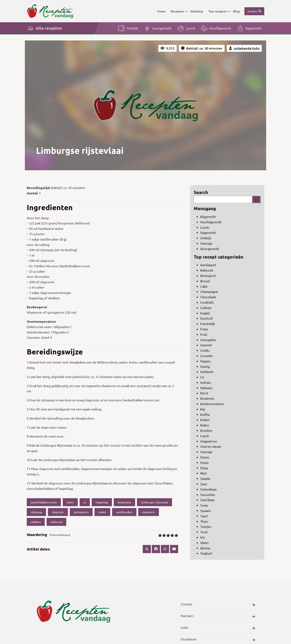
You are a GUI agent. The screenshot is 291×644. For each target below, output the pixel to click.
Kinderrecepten (212, 404)
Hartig (205, 366)
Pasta (204, 463)
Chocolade (208, 297)
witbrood (56, 522)
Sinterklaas (209, 489)
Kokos (205, 425)
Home (161, 11)
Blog (236, 11)
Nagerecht (249, 28)
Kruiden (206, 430)
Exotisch (207, 318)
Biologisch (208, 276)
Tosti (204, 532)
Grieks (205, 350)
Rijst (204, 473)
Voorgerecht (157, 28)
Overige (206, 243)
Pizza (204, 468)
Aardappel (208, 265)
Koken (205, 420)
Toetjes (206, 526)
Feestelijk (208, 324)
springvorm (81, 512)
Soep (204, 505)
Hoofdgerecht (216, 28)
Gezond (206, 345)
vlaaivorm (149, 512)
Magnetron (209, 441)
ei (85, 502)
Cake (204, 286)
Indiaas (206, 382)
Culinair (206, 308)
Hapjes (205, 361)
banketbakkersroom (44, 502)
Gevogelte (208, 340)
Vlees (204, 543)
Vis (203, 537)
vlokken (36, 522)
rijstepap (36, 512)
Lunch (186, 28)
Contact (218, 605)
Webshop (197, 11)
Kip (203, 409)
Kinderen (207, 398)
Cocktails (207, 302)
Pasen (205, 457)
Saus (204, 484)
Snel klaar (207, 500)
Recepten (179, 11)
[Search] (256, 199)
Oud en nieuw (211, 446)
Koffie (205, 414)
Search (201, 192)
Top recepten (219, 11)
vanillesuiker (124, 512)
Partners (218, 617)
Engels (205, 313)
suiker (102, 512)
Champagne (209, 291)
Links (218, 628)
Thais (204, 521)
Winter (205, 548)
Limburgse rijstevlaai (155, 502)
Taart (204, 516)
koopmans (124, 502)
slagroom (58, 512)
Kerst (204, 393)
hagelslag (102, 502)
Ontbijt (128, 28)
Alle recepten (44, 28)
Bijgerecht (208, 217)
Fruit (204, 334)
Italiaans (206, 388)
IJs (202, 377)
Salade (205, 478)
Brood (205, 281)
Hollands (207, 372)
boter (70, 502)
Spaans (206, 511)
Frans (204, 329)
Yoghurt (206, 553)
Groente (206, 356)
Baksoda (207, 270)
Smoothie (208, 495)
